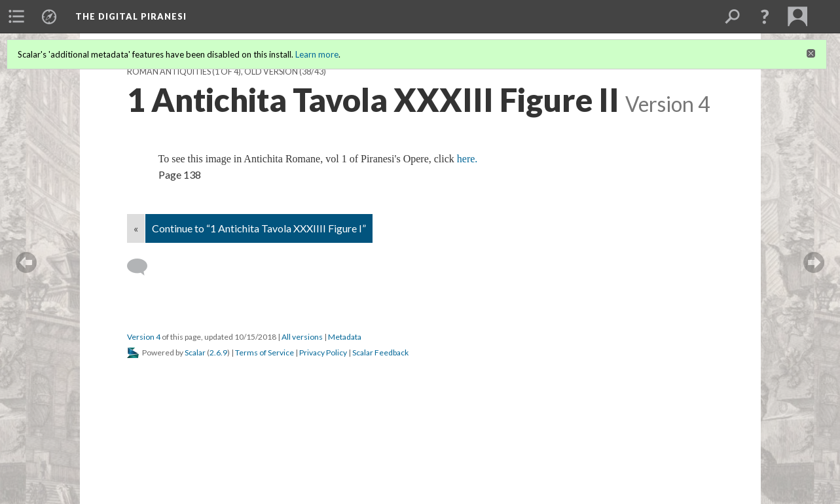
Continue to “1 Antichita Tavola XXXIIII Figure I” (259, 228)
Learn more (317, 54)
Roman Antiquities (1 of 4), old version (212, 72)
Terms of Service (265, 352)
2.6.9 (218, 352)
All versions (302, 337)
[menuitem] (16, 16)
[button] (765, 16)
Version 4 (144, 337)
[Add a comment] (143, 267)
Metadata (345, 337)
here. (467, 159)
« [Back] (136, 228)
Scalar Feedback (380, 352)
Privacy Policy (323, 352)
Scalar (195, 352)
